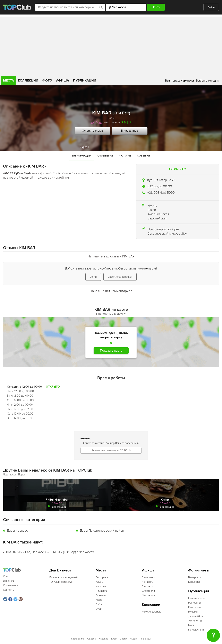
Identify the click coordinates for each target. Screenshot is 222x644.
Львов (133, 639)
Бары (111, 118)
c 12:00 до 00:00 (160, 186)
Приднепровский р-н (163, 229)
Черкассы (145, 639)
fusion (152, 210)
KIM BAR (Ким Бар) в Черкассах (72, 552)
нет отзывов (112, 122)
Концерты (148, 582)
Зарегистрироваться (120, 277)
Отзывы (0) (105, 156)
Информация (82, 156)
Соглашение (11, 585)
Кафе (99, 600)
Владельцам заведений (63, 577)
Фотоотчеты (199, 570)
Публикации (85, 80)
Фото (47, 80)
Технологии (195, 621)
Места (8, 80)
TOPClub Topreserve (61, 582)
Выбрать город (206, 81)
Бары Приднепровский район (102, 531)
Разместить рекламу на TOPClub (111, 450)
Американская (158, 214)
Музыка (193, 612)
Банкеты (101, 595)
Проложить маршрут (111, 314)
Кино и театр (196, 607)
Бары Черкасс (18, 531)
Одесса (91, 639)
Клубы (100, 582)
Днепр (123, 639)
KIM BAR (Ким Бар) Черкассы (26, 552)
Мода (191, 625)
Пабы (99, 604)
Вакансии (9, 581)
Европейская (157, 218)
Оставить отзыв (92, 131)
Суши (99, 609)
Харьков (103, 639)
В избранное (130, 131)
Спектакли (148, 591)
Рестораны (102, 577)
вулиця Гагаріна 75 (161, 180)
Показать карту (111, 351)
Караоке (101, 586)
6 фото (84, 147)
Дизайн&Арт (196, 616)
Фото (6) (125, 156)
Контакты (9, 590)
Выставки (148, 586)
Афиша (63, 80)
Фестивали (148, 595)
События (143, 156)
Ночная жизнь (197, 598)
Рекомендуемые (152, 612)
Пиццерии (102, 591)
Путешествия (196, 630)
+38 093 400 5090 (161, 193)
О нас (6, 576)
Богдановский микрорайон (168, 234)
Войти (211, 7)
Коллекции (28, 80)
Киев (114, 639)
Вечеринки (148, 577)
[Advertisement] (111, 45)
